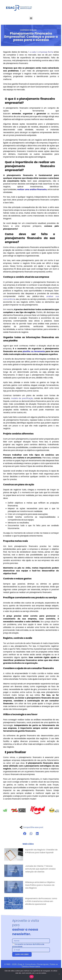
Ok (32, 977)
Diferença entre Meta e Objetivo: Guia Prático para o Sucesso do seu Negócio (40, 885)
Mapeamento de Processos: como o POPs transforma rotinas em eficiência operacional (41, 901)
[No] (59, 974)
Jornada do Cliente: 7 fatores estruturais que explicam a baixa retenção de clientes (40, 869)
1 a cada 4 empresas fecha (41, 52)
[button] (31, 18)
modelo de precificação (22, 398)
